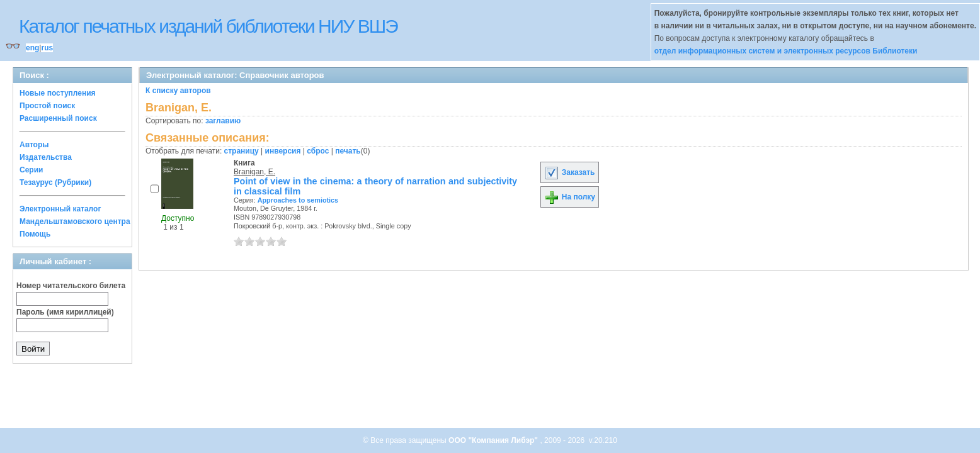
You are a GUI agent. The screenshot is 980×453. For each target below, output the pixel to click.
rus (47, 48)
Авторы (34, 145)
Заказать (569, 172)
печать (348, 151)
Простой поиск (47, 106)
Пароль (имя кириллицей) (65, 312)
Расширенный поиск (58, 118)
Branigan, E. (254, 172)
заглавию (223, 121)
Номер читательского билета (71, 286)
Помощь (35, 234)
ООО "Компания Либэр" (494, 440)
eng (32, 48)
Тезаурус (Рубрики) (55, 182)
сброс (318, 151)
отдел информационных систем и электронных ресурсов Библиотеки (786, 51)
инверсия (283, 151)
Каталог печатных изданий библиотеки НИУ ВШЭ (208, 26)
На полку (570, 197)
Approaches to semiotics (298, 200)
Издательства (46, 157)
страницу (242, 151)
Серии (31, 170)
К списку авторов (178, 91)
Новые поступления (58, 93)
